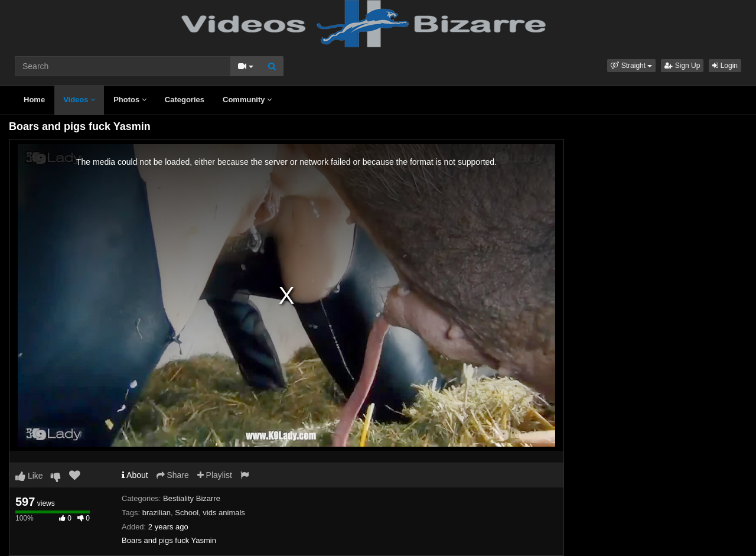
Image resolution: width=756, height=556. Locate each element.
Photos (130, 100)
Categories (185, 100)
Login (725, 66)
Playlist (215, 475)
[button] (631, 66)
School (187, 513)
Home (34, 100)
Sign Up (682, 66)
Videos (79, 100)
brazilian (157, 513)
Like (29, 476)
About (135, 475)
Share (173, 475)
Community (247, 100)
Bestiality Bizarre (192, 498)
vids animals (224, 513)
